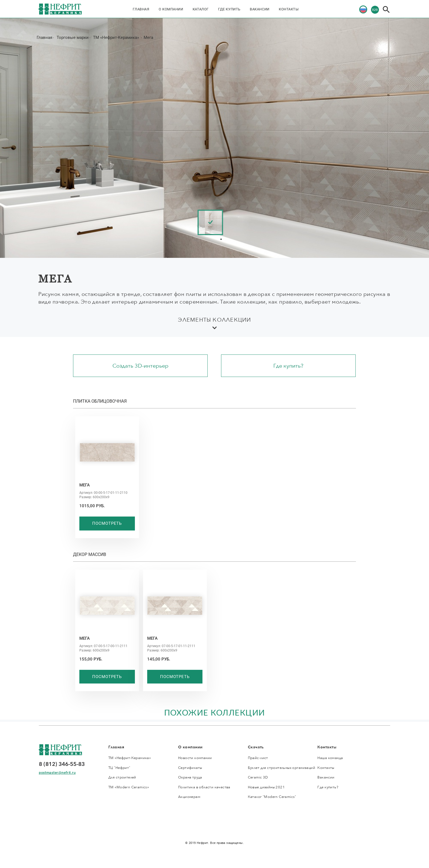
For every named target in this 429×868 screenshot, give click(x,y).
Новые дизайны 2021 (266, 787)
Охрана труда (190, 777)
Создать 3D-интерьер (140, 366)
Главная (141, 9)
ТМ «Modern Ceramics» (129, 787)
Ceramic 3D (258, 777)
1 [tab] (221, 239)
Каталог (201, 9)
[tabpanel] (217, 222)
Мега (148, 38)
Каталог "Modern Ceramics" (272, 797)
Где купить (229, 9)
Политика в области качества (204, 787)
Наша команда (330, 758)
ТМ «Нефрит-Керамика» (117, 38)
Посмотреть (107, 523)
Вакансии (260, 9)
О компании (171, 9)
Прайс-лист (258, 758)
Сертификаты (190, 768)
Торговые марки (73, 38)
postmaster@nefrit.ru (57, 773)
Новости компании (195, 758)
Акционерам (189, 797)
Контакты (289, 9)
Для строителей (122, 777)
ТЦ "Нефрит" (119, 768)
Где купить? (288, 366)
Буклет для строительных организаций (282, 768)
